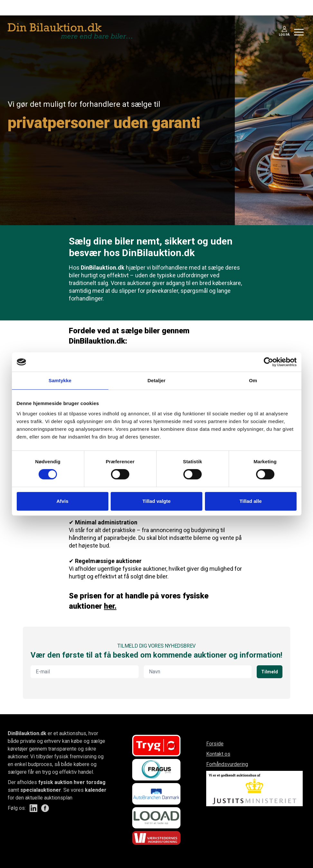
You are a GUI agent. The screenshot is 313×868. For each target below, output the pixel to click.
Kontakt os (218, 754)
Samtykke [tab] (60, 380)
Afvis (62, 501)
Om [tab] (253, 380)
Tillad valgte (157, 501)
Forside (215, 744)
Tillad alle (250, 501)
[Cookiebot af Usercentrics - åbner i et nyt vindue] (268, 362)
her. (110, 606)
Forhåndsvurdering (227, 764)
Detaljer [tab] (157, 380)
